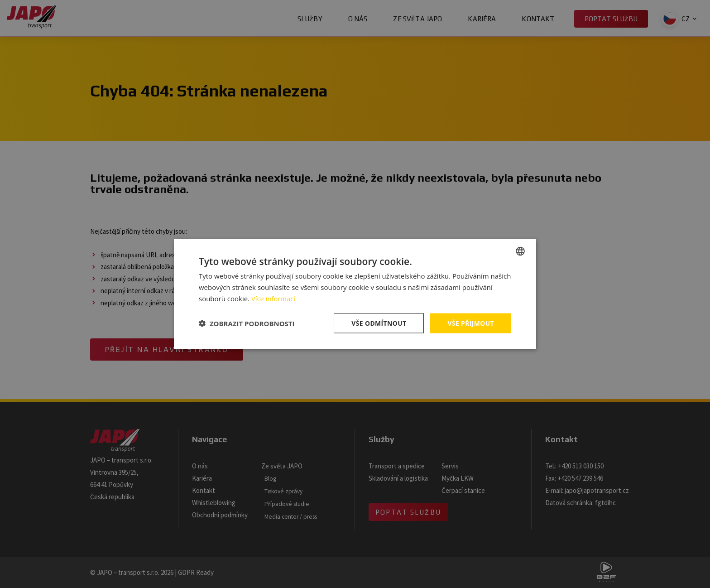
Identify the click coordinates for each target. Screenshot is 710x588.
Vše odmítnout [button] (378, 323)
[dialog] (355, 294)
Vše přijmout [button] (471, 323)
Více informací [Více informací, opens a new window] (274, 298)
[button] (247, 323)
